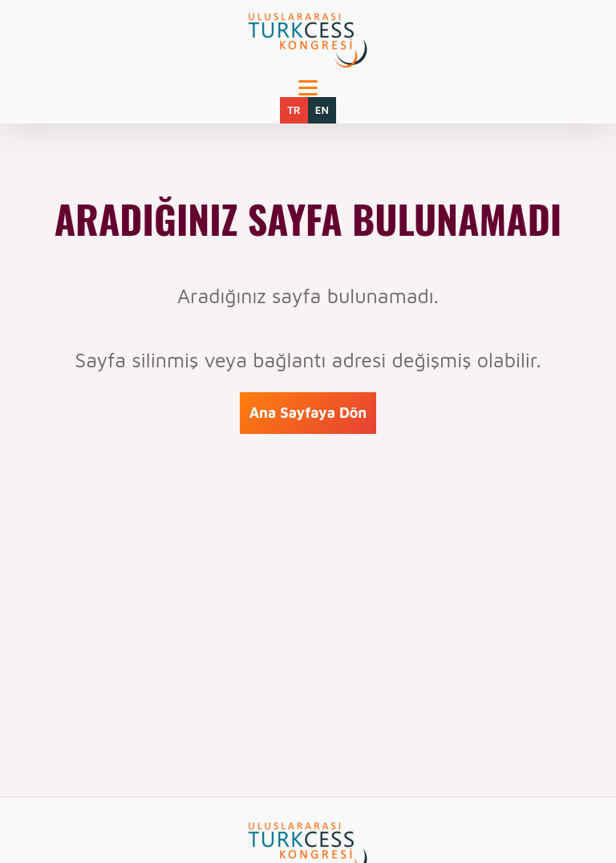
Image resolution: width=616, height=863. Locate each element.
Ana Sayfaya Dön (308, 413)
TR (294, 110)
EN (322, 110)
